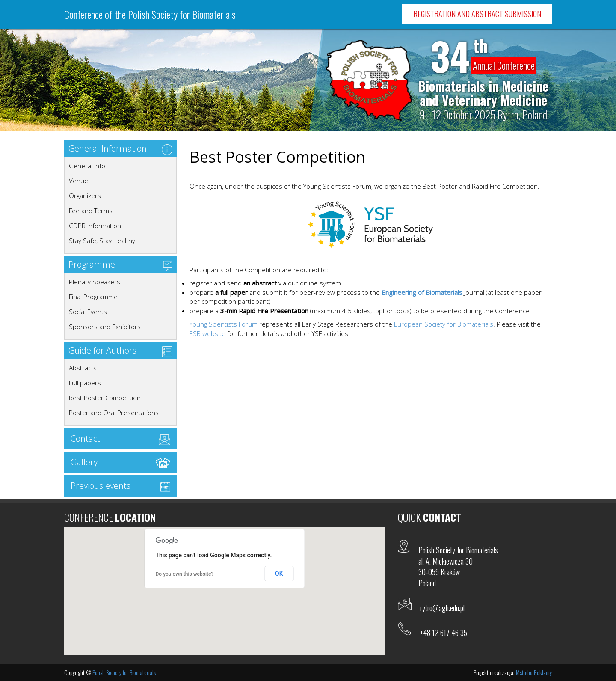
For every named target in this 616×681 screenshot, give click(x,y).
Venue (78, 181)
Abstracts (83, 368)
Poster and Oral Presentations (114, 413)
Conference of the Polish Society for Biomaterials (150, 14)
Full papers (85, 383)
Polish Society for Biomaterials (124, 672)
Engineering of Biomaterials (422, 292)
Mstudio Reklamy (534, 672)
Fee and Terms (91, 211)
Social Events (88, 312)
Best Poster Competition (105, 398)
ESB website (207, 333)
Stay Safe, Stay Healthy (102, 241)
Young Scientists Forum (224, 324)
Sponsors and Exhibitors (105, 327)
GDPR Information (95, 226)
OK (279, 574)
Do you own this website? (185, 574)
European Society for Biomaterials (444, 324)
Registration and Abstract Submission (477, 14)
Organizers (85, 196)
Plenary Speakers (95, 282)
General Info (87, 166)
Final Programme (93, 297)
